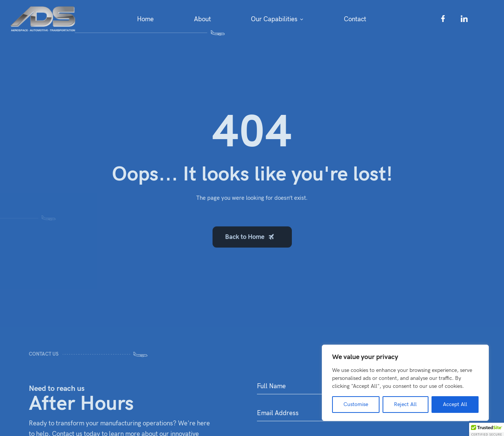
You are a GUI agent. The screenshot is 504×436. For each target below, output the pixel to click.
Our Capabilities (274, 20)
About (202, 20)
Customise (356, 404)
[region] (405, 383)
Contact (355, 20)
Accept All (455, 404)
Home (145, 20)
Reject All (405, 404)
